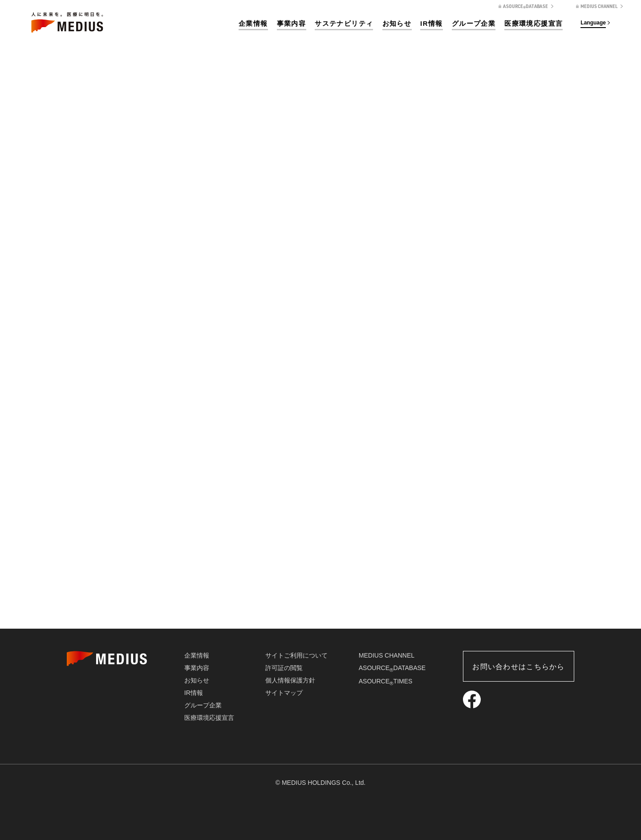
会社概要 (320, 598)
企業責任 (523, 598)
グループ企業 (474, 23)
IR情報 (432, 23)
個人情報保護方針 (290, 680)
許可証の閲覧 (284, 668)
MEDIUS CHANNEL (387, 655)
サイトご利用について (296, 655)
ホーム (489, 161)
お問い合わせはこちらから (518, 667)
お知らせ (397, 23)
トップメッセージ (118, 598)
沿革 (422, 598)
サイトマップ (284, 693)
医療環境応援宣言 (533, 23)
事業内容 (292, 23)
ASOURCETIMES (386, 681)
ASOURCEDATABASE (392, 668)
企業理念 (219, 598)
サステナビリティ (344, 23)
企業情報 (253, 23)
